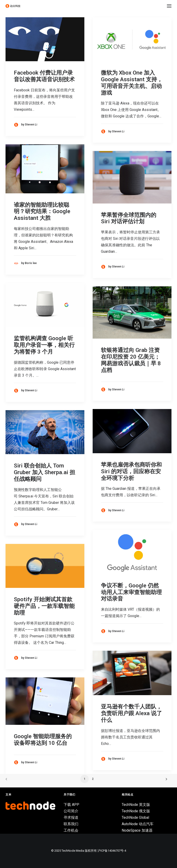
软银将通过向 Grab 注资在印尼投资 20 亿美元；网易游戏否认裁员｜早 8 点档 (131, 360)
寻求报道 (71, 817)
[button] (169, 6)
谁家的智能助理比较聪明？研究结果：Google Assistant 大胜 (42, 212)
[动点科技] (13, 6)
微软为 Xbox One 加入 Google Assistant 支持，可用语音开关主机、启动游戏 (132, 83)
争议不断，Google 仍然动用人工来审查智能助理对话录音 (131, 592)
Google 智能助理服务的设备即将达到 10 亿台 (43, 740)
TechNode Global (135, 817)
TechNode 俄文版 (136, 811)
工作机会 (71, 830)
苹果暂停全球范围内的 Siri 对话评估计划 (129, 218)
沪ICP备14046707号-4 (112, 851)
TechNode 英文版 (136, 805)
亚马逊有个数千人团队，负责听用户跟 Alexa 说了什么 (131, 713)
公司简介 (71, 811)
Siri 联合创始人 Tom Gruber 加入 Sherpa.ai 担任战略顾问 (44, 472)
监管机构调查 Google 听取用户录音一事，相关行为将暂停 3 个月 (44, 345)
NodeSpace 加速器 (137, 830)
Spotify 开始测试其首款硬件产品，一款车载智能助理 (44, 606)
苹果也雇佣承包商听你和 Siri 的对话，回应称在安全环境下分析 (131, 471)
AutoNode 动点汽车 (138, 824)
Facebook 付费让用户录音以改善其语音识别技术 (44, 76)
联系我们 (71, 824)
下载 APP (71, 805)
